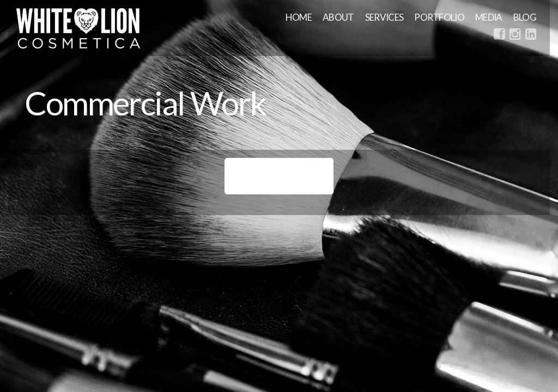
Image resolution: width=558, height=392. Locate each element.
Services (384, 17)
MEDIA (489, 17)
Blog (525, 17)
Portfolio (439, 17)
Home (299, 17)
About (338, 17)
